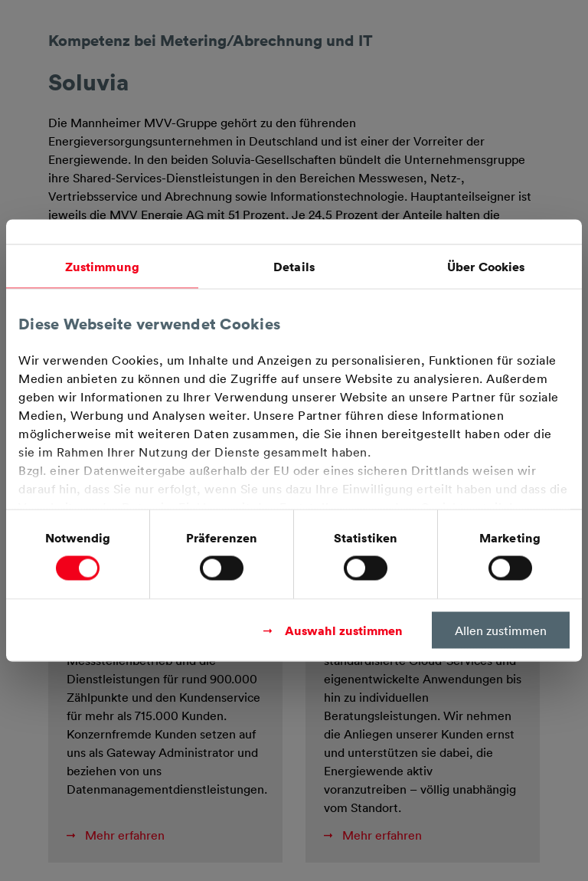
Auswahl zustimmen (344, 630)
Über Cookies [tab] (486, 267)
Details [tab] (294, 267)
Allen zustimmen (501, 630)
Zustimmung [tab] (102, 267)
